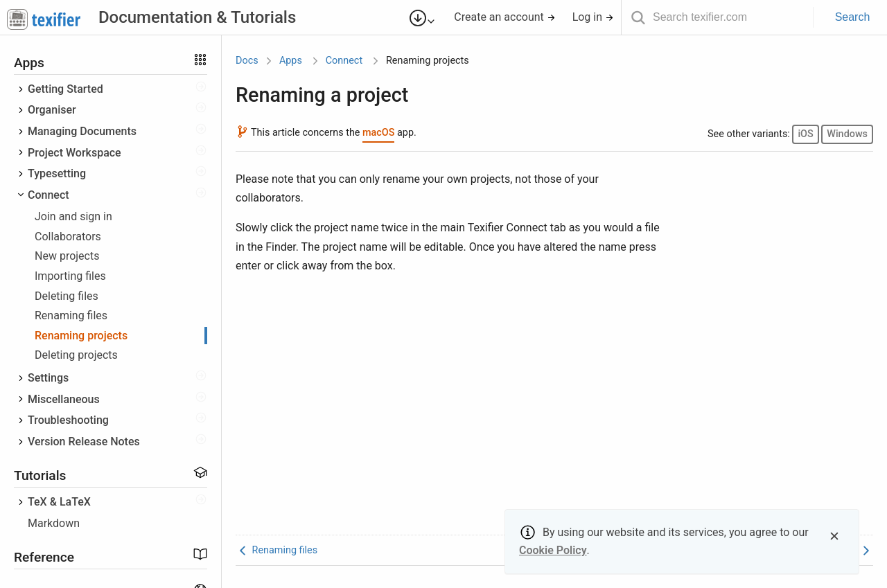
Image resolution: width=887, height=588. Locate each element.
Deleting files (67, 296)
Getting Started (65, 89)
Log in (593, 17)
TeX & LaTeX (59, 502)
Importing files (70, 276)
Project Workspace (74, 153)
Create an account (505, 17)
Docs (247, 61)
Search (853, 17)
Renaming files (71, 315)
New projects (67, 256)
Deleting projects (76, 355)
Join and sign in (73, 216)
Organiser (52, 110)
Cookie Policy (553, 550)
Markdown (54, 523)
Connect (49, 195)
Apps (291, 61)
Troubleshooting (68, 420)
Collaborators (68, 237)
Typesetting (57, 173)
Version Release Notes (84, 442)
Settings (48, 378)
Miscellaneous (64, 399)
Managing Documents (82, 131)
